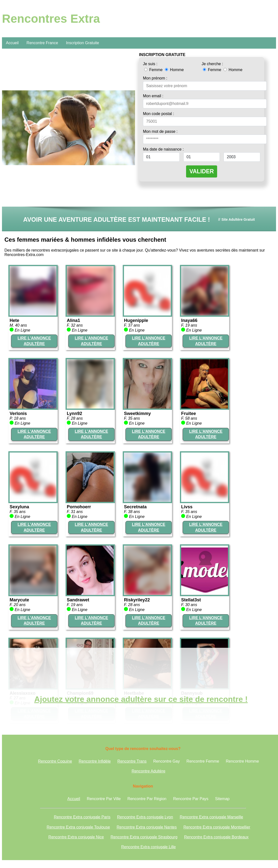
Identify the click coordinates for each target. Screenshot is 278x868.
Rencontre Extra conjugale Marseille (211, 817)
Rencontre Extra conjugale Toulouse (78, 827)
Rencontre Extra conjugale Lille (148, 847)
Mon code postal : (158, 114)
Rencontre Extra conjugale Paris (82, 817)
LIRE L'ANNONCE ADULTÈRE (34, 341)
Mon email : (153, 96)
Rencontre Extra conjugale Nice (76, 837)
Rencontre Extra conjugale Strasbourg (144, 837)
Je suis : (150, 64)
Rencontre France (42, 43)
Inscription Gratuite (83, 43)
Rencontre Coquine (55, 761)
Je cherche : (212, 64)
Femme (154, 70)
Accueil (12, 43)
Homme (174, 70)
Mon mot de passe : (160, 131)
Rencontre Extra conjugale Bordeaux (216, 837)
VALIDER (201, 171)
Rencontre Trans (132, 761)
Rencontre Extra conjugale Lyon (145, 817)
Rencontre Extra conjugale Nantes (147, 827)
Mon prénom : (155, 78)
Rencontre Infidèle (95, 761)
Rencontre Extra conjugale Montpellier (217, 827)
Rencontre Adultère (148, 771)
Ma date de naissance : (163, 149)
